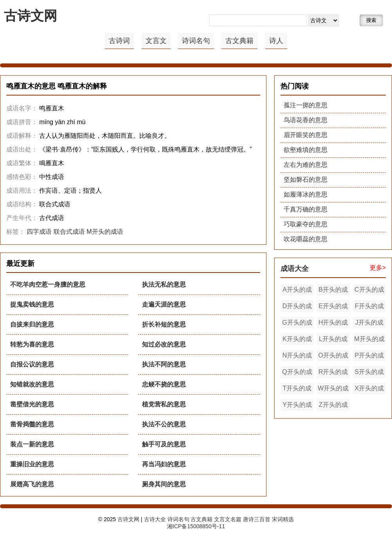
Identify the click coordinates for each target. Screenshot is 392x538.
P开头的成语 (370, 357)
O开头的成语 (333, 357)
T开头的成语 (297, 390)
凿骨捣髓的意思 (32, 424)
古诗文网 (31, 16)
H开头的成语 (333, 324)
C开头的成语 (369, 291)
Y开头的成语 (297, 406)
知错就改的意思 (32, 384)
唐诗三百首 (257, 519)
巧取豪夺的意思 (306, 224)
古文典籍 (239, 41)
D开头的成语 (297, 307)
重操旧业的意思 (32, 464)
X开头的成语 (370, 390)
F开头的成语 (369, 307)
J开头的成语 (369, 324)
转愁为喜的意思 (32, 344)
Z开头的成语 (333, 406)
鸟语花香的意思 (306, 120)
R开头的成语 (333, 373)
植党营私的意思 (164, 404)
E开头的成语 (333, 307)
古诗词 (119, 41)
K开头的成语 (297, 340)
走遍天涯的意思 (164, 304)
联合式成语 (69, 232)
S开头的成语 (370, 373)
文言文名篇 (228, 519)
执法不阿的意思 (164, 364)
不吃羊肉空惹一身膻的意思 (48, 284)
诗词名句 (196, 41)
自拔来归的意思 (32, 324)
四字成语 (39, 232)
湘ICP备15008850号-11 (196, 526)
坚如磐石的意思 (306, 180)
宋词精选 (283, 519)
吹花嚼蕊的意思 (306, 239)
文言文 (156, 41)
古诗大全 (155, 519)
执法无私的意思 (164, 284)
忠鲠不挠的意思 (164, 384)
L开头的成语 (333, 340)
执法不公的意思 (164, 424)
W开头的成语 (333, 390)
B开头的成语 (333, 291)
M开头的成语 (105, 232)
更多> (378, 268)
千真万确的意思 (306, 209)
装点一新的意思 (32, 444)
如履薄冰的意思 (306, 194)
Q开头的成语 (297, 373)
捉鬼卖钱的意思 (32, 304)
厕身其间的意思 (164, 484)
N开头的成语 (297, 357)
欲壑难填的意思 (306, 150)
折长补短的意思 (164, 324)
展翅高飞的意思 (32, 484)
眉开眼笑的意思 (306, 135)
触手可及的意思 (164, 444)
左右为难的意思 (306, 165)
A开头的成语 (297, 291)
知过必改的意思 (164, 344)
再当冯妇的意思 (164, 464)
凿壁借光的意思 (32, 404)
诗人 (276, 41)
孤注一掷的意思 (306, 105)
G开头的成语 (297, 324)
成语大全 (295, 269)
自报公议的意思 (32, 364)
